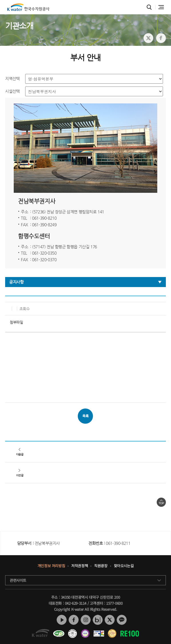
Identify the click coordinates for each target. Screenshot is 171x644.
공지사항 (16, 282)
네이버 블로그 (98, 620)
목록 (85, 416)
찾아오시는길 (124, 566)
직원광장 (101, 566)
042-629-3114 (76, 603)
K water (28, 7)
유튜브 (62, 620)
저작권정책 (79, 566)
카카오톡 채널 (122, 620)
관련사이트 (18, 580)
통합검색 (149, 7)
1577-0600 (114, 603)
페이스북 (74, 620)
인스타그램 (86, 620)
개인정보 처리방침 (51, 566)
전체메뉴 (161, 7)
